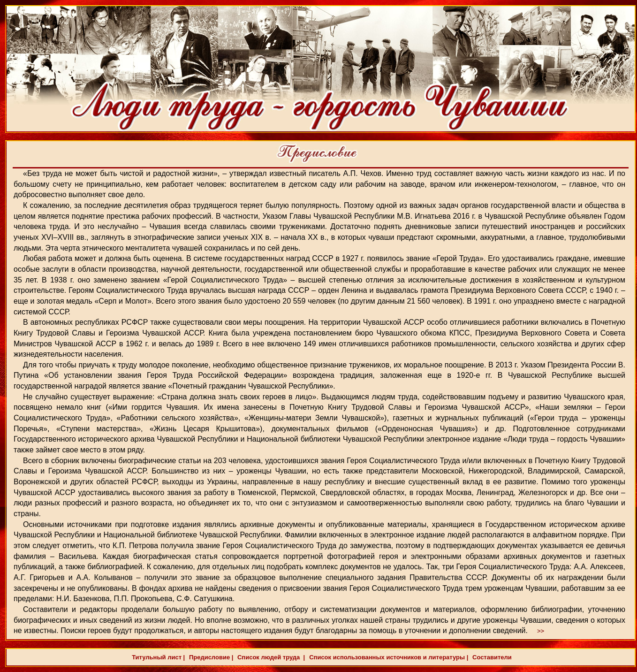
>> (541, 631)
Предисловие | (210, 657)
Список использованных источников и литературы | (389, 657)
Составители (491, 657)
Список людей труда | (270, 657)
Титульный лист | (158, 657)
